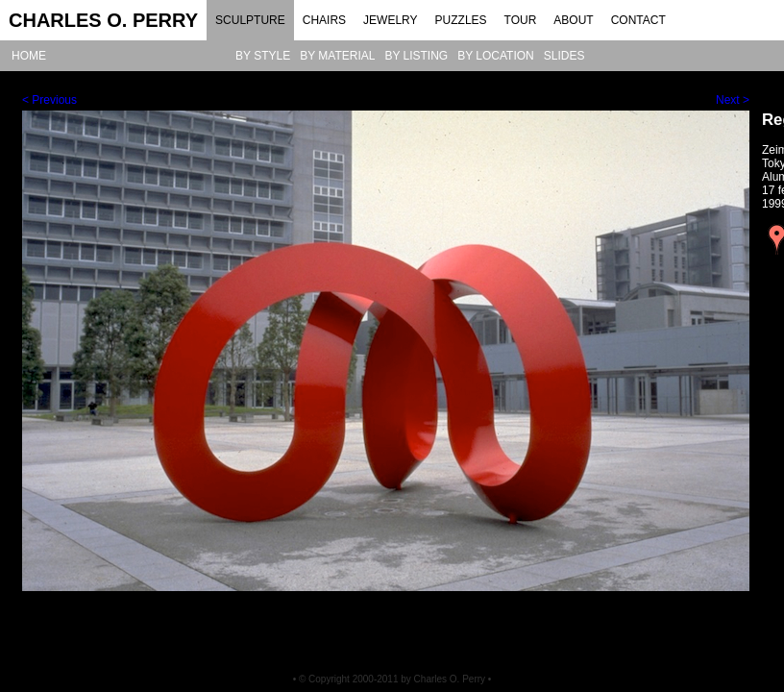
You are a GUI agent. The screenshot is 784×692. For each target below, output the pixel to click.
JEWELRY (390, 20)
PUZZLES (461, 20)
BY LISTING (416, 56)
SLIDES (564, 56)
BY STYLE (263, 56)
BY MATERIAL (337, 56)
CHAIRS (324, 20)
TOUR (521, 20)
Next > (733, 100)
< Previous (49, 100)
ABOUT (573, 20)
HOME (29, 56)
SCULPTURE (250, 20)
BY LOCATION (496, 56)
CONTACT (638, 20)
